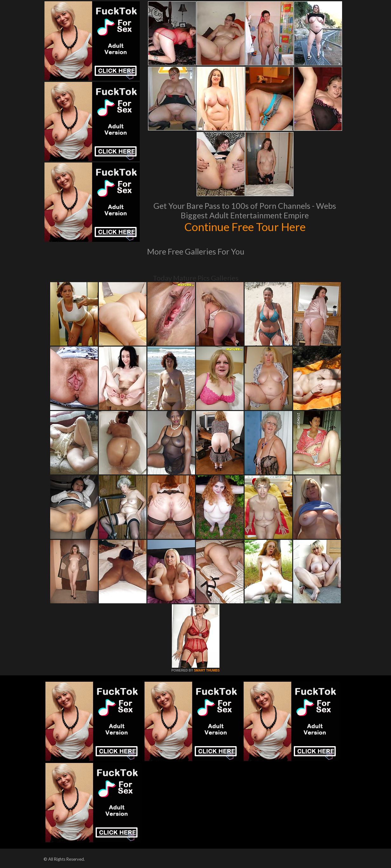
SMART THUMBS (207, 670)
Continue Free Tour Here (245, 227)
